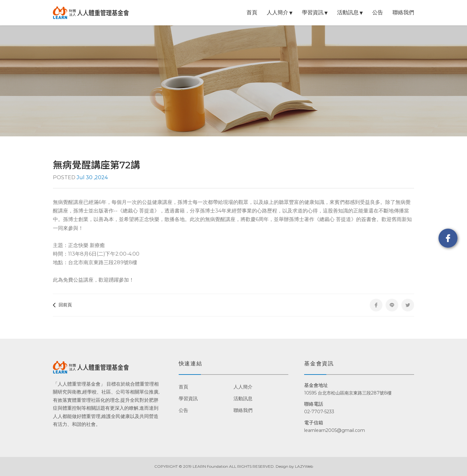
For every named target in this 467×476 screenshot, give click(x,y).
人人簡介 (278, 12)
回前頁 (62, 305)
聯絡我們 (403, 12)
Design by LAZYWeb (294, 466)
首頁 (252, 12)
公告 (378, 12)
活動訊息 (348, 12)
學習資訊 (313, 12)
